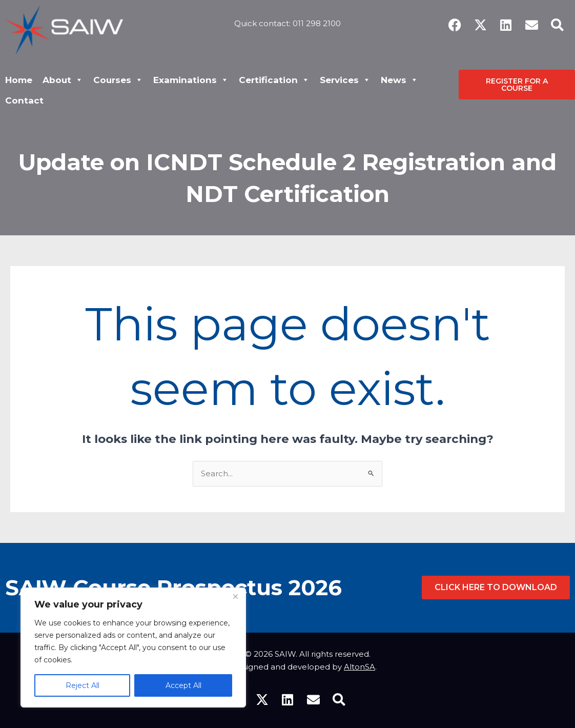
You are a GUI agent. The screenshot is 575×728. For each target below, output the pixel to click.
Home (19, 80)
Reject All (83, 685)
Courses (118, 80)
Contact (24, 100)
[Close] (235, 596)
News (399, 80)
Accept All (183, 685)
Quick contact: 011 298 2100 (287, 22)
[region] (133, 648)
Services (345, 80)
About (63, 80)
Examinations (191, 80)
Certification (274, 80)
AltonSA (360, 667)
